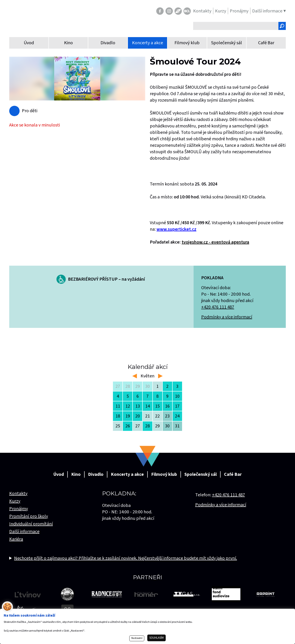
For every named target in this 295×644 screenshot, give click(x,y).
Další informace (24, 532)
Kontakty (18, 494)
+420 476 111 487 (218, 307)
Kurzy (15, 501)
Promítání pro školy (29, 516)
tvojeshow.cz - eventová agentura (215, 242)
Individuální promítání (31, 524)
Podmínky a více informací (227, 317)
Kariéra (16, 539)
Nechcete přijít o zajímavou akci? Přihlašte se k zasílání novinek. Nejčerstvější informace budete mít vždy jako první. (125, 558)
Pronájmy (19, 509)
